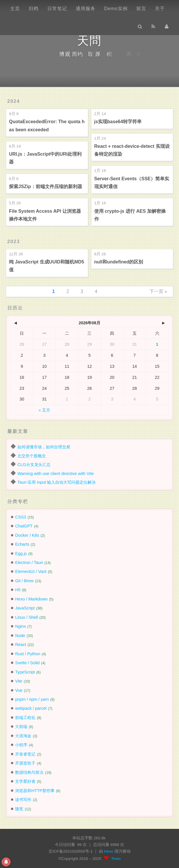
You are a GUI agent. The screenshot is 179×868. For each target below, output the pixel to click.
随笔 (19, 809)
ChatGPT (24, 526)
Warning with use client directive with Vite (56, 474)
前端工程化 (25, 718)
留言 (141, 9)
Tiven (116, 859)
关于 (160, 9)
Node (20, 636)
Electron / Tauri (29, 563)
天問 (89, 41)
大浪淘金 (23, 736)
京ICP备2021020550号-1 (70, 851)
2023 (14, 242)
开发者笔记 (25, 754)
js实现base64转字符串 (118, 122)
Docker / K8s (27, 535)
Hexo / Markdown (31, 599)
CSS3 (21, 517)
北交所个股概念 (32, 456)
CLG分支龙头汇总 (34, 465)
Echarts (22, 544)
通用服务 (86, 9)
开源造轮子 (25, 763)
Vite (19, 681)
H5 (18, 590)
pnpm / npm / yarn (32, 699)
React (21, 645)
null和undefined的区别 (119, 262)
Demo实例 (116, 9)
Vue (19, 690)
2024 (14, 101)
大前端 (21, 727)
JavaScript (25, 608)
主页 (15, 9)
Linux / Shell (26, 617)
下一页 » (158, 291)
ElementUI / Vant (31, 572)
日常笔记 (57, 9)
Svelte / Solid (27, 663)
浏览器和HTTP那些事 (35, 791)
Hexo (109, 851)
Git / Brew (24, 581)
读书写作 (23, 800)
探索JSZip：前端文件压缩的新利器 (46, 186)
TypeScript (25, 672)
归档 (34, 9)
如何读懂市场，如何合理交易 (44, 447)
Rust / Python (28, 654)
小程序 (21, 745)
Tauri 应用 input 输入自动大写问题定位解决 (57, 482)
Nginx (20, 626)
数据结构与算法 (29, 772)
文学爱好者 (25, 781)
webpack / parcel (31, 708)
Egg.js (21, 554)
